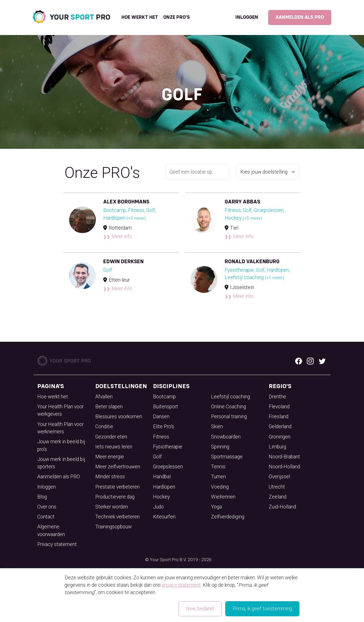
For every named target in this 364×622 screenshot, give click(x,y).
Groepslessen (168, 467)
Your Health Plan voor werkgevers (60, 410)
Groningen (280, 437)
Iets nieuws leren (114, 447)
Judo (158, 507)
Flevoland (279, 407)
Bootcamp (164, 397)
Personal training (229, 417)
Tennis (218, 467)
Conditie (104, 427)
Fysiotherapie (168, 447)
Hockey (161, 497)
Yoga (216, 507)
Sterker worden (112, 507)
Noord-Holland (284, 467)
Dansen (161, 417)
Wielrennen (223, 497)
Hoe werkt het (140, 17)
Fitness (161, 437)
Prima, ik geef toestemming (262, 609)
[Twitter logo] (322, 361)
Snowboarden (226, 437)
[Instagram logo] (310, 361)
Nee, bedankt (200, 609)
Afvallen (104, 397)
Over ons (47, 507)
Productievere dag (115, 497)
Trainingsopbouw (113, 527)
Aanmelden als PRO (300, 17)
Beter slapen (109, 407)
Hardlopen (164, 487)
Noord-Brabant (284, 457)
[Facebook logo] (299, 361)
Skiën (217, 427)
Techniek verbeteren (117, 517)
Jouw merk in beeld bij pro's (61, 445)
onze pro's (177, 17)
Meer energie (110, 457)
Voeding (220, 487)
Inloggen (247, 17)
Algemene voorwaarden (51, 530)
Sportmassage (227, 457)
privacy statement (181, 585)
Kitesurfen (164, 517)
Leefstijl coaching (230, 397)
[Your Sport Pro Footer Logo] (65, 360)
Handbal (162, 477)
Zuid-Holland (282, 507)
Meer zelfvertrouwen (118, 467)
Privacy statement (57, 544)
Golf (157, 457)
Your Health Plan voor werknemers (60, 428)
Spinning (220, 447)
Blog (42, 497)
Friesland (279, 417)
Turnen (218, 477)
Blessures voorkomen (119, 417)
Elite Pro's (164, 427)
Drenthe (277, 397)
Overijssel (279, 477)
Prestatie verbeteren (117, 487)
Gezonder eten (111, 437)
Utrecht (277, 487)
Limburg (277, 447)
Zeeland (278, 497)
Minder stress (110, 477)
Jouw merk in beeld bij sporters (61, 463)
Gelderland (280, 427)
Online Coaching (228, 407)
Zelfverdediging (228, 517)
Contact (46, 517)
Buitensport (166, 407)
